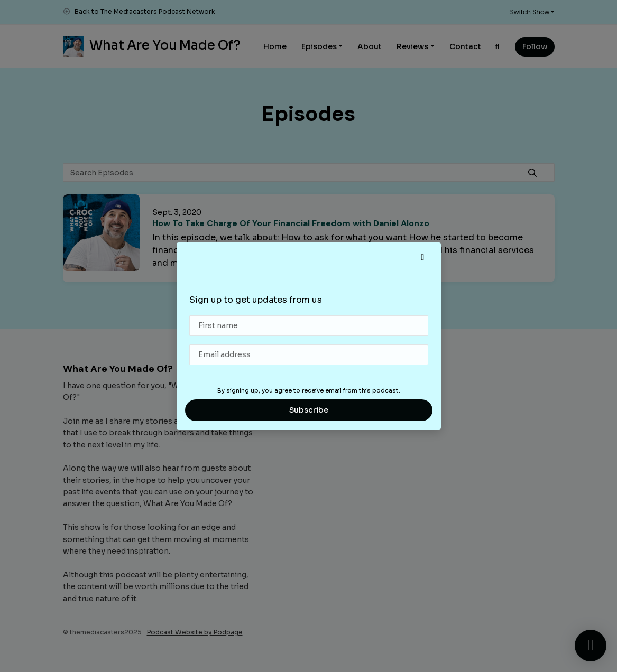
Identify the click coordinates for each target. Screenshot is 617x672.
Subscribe (309, 410)
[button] (423, 257)
